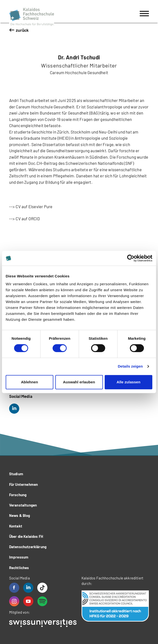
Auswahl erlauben (79, 382)
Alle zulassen (128, 382)
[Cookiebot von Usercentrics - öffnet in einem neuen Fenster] (131, 258)
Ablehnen (30, 382)
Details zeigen (130, 366)
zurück (22, 30)
